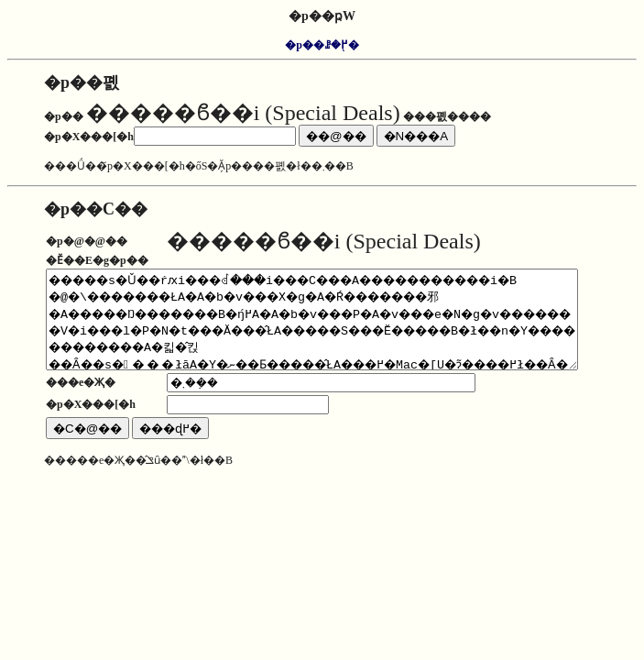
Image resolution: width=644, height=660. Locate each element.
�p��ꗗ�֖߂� (322, 45)
